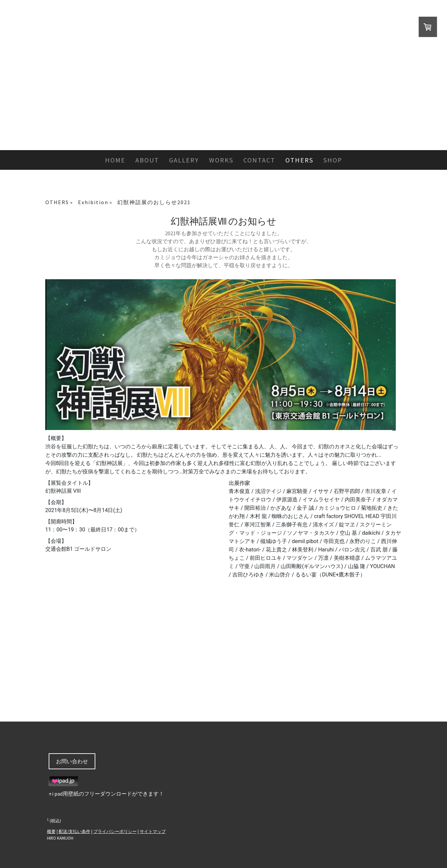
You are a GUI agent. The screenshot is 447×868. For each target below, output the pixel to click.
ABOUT (147, 160)
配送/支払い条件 (74, 831)
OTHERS (299, 160)
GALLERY (184, 160)
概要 (51, 831)
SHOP (333, 160)
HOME (115, 160)
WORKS (221, 160)
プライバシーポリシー (115, 831)
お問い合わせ (72, 761)
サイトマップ (153, 831)
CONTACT (259, 160)
